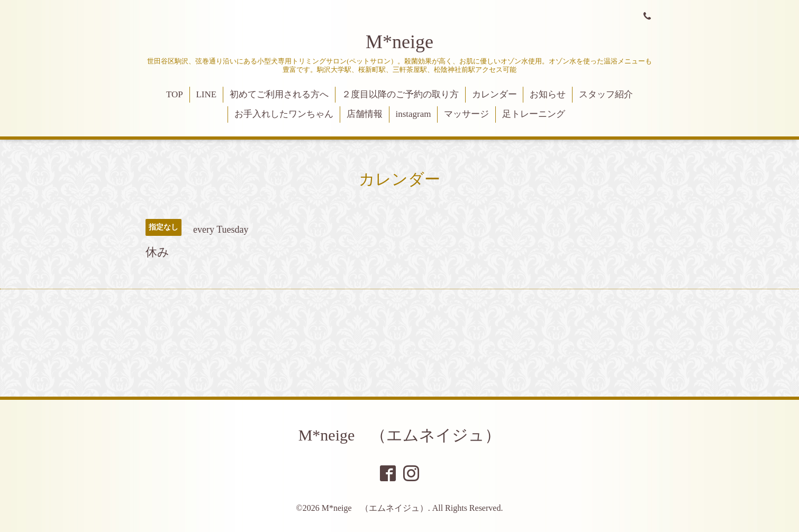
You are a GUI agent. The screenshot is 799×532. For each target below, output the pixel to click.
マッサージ (466, 114)
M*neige (399, 42)
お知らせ (548, 94)
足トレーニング (534, 114)
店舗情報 (365, 114)
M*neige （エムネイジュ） (400, 435)
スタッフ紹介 (606, 94)
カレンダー (494, 94)
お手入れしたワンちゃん (284, 114)
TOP (175, 94)
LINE (206, 94)
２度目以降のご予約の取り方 (400, 94)
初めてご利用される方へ (279, 94)
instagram (413, 114)
